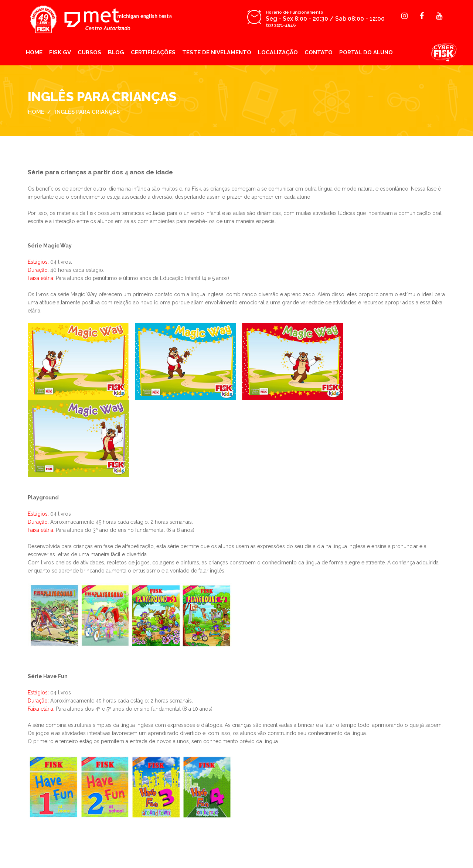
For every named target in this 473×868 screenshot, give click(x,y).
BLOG (116, 52)
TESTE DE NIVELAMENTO (217, 52)
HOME (34, 52)
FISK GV (60, 52)
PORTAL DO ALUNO (366, 52)
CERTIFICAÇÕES (153, 52)
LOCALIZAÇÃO (278, 52)
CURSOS (89, 52)
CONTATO (319, 52)
